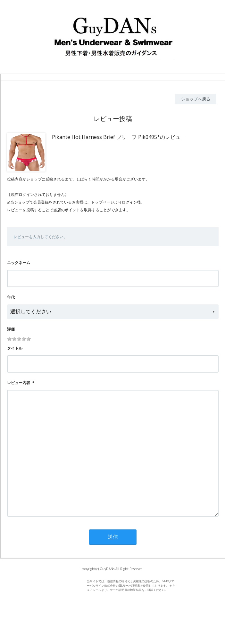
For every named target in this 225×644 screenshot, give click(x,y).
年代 (11, 297)
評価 (11, 329)
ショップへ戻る (196, 99)
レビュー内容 (19, 383)
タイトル (15, 348)
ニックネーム (19, 263)
